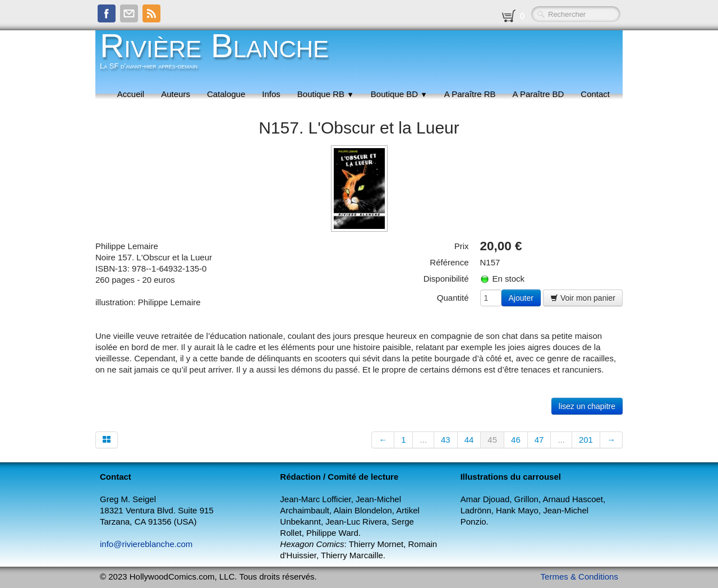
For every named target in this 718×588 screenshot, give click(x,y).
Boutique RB (326, 94)
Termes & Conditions (579, 576)
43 (446, 440)
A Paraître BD (538, 94)
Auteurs (176, 94)
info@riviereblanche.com (146, 544)
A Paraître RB (470, 94)
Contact (595, 94)
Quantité (453, 298)
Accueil (131, 94)
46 (516, 440)
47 (539, 440)
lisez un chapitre (587, 406)
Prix (462, 246)
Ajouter (521, 298)
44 (469, 440)
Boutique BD (399, 94)
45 (492, 440)
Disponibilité (446, 279)
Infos (271, 94)
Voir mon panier (583, 298)
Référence (449, 262)
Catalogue (226, 94)
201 (586, 440)
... (423, 440)
